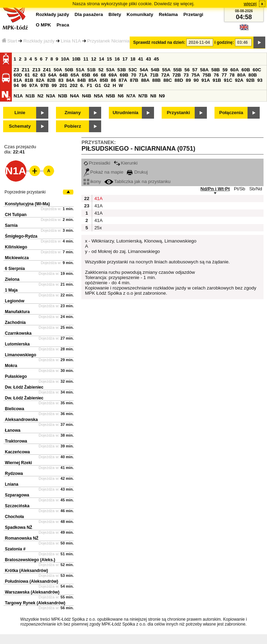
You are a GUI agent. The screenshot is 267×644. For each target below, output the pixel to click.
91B (217, 80)
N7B (143, 96)
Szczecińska (17, 506)
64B (64, 75)
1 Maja (11, 290)
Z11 (26, 70)
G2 (107, 85)
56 (187, 70)
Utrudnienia (126, 113)
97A (33, 85)
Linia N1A (71, 41)
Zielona (12, 279)
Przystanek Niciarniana (111, 41)
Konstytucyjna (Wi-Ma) (27, 204)
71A (143, 75)
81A (18, 80)
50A (58, 70)
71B (154, 75)
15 (109, 59)
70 (134, 75)
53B (122, 70)
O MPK (43, 25)
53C (133, 70)
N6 (121, 96)
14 (102, 59)
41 (141, 59)
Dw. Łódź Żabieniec (24, 387)
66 (95, 75)
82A (40, 80)
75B (207, 75)
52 (101, 70)
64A (52, 75)
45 (156, 59)
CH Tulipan (16, 215)
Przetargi (193, 14)
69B (124, 75)
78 (232, 75)
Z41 (47, 70)
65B (86, 75)
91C (228, 80)
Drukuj (137, 172)
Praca (63, 25)
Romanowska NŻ (22, 538)
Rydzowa (14, 474)
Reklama (168, 14)
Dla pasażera (89, 14)
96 (24, 85)
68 (103, 75)
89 (188, 80)
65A (75, 75)
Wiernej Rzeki (18, 463)
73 (186, 75)
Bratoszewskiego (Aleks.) (30, 560)
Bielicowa (14, 409)
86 (114, 80)
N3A (51, 96)
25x (98, 228)
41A (98, 198)
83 (61, 80)
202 (74, 85)
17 (125, 59)
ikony (92, 181)
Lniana (12, 484)
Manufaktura (17, 312)
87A (123, 80)
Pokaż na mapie (103, 172)
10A (65, 59)
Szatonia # (15, 549)
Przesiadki (97, 163)
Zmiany (73, 113)
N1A (18, 96)
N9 (162, 96)
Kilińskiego (16, 247)
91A (205, 80)
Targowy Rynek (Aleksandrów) (35, 603)
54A (144, 70)
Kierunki (126, 163)
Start (9, 41)
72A (165, 75)
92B (250, 80)
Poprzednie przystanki (25, 192)
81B (29, 80)
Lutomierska (17, 344)
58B (216, 70)
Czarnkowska (18, 333)
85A (92, 80)
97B (44, 85)
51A (80, 70)
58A (204, 70)
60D (18, 75)
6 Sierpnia (15, 269)
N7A (131, 96)
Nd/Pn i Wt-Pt (215, 189)
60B (246, 70)
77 (224, 75)
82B (51, 80)
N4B (87, 96)
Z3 (16, 70)
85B (104, 80)
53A (110, 70)
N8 (153, 96)
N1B (30, 96)
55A (166, 70)
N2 (41, 96)
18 (133, 59)
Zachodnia (15, 323)
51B (91, 70)
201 (63, 85)
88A (145, 80)
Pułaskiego (16, 376)
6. (82, 85)
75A (195, 75)
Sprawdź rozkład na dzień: (159, 42)
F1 (90, 85)
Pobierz (73, 126)
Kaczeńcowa (17, 452)
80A (241, 75)
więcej (250, 4)
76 (216, 75)
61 (27, 75)
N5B (110, 96)
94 (16, 85)
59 (225, 70)
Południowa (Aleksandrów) (31, 581)
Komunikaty (140, 14)
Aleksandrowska (21, 420)
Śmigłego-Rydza (21, 236)
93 (260, 80)
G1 (98, 85)
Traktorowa (16, 441)
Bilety (115, 14)
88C (168, 80)
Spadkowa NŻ (19, 527)
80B (253, 75)
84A (70, 80)
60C (257, 70)
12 (94, 59)
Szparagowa (17, 495)
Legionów (15, 301)
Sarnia (11, 225)
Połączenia (231, 113)
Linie (20, 113)
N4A (75, 96)
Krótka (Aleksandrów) (26, 571)
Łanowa (13, 430)
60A (234, 70)
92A (239, 80)
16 (117, 59)
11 (86, 59)
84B (81, 80)
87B (134, 80)
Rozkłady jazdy (39, 41)
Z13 (36, 70)
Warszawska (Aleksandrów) (32, 592)
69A (113, 75)
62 (35, 75)
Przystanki (179, 113)
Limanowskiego (21, 355)
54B (155, 70)
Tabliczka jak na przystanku (137, 181)
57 (195, 70)
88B (156, 80)
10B (76, 59)
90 (196, 80)
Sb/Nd (256, 189)
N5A (99, 96)
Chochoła (14, 517)
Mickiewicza (17, 258)
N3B (63, 96)
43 (149, 59)
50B (69, 70)
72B (177, 75)
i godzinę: (224, 42)
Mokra (11, 366)
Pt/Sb (240, 189)
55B (177, 70)
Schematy (20, 126)
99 (54, 85)
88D (179, 80)
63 (43, 75)
